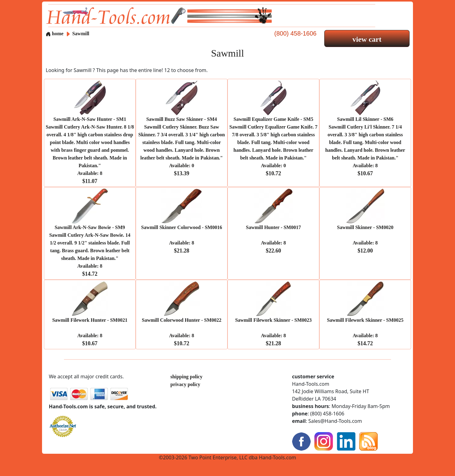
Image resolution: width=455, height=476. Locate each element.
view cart (367, 39)
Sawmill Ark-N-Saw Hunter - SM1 (90, 150)
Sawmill (81, 34)
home (55, 34)
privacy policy (185, 384)
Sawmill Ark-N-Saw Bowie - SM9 (90, 251)
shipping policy (186, 377)
